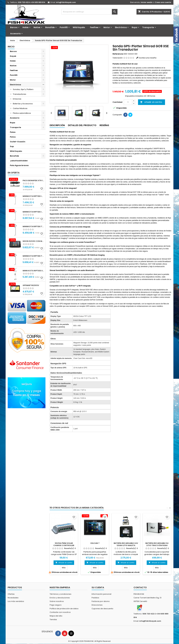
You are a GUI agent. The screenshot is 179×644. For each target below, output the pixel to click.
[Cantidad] (128, 102)
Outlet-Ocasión (18, 142)
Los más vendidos (16, 601)
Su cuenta (98, 587)
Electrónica (121, 27)
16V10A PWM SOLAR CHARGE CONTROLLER (64, 544)
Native (37, 27)
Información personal (101, 594)
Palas (13, 132)
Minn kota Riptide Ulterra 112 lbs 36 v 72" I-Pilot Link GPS (33, 271)
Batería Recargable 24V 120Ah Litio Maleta (126, 544)
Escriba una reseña (148, 58)
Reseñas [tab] (104, 125)
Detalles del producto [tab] (82, 125)
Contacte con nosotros (60, 612)
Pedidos (95, 598)
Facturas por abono (101, 601)
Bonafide (50, 27)
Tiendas (53, 619)
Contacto (140, 587)
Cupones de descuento (102, 609)
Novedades (13, 598)
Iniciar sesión (147, 2)
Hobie (26, 27)
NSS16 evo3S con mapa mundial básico (33, 241)
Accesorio (15, 34)
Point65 (64, 27)
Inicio (11, 47)
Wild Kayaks (79, 27)
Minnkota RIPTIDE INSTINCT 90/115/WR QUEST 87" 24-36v (33, 212)
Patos (13, 137)
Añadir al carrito (151, 102)
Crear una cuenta (163, 2)
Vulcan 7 (95, 543)
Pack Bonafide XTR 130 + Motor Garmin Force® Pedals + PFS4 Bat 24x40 (33, 180)
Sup (12, 146)
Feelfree (94, 27)
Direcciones (97, 605)
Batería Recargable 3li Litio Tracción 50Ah (157, 544)
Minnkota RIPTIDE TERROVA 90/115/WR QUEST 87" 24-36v (33, 256)
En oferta (14, 173)
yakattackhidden (19, 161)
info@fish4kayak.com (66, 2)
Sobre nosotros (57, 601)
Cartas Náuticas (20, 108)
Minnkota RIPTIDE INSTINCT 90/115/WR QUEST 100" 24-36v (33, 196)
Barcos (14, 27)
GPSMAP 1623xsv (31, 285)
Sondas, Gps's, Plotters (23, 89)
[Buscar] (89, 12)
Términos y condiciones (60, 594)
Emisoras (17, 99)
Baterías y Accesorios (23, 104)
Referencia (118, 54)
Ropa (134, 27)
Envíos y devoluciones (60, 598)
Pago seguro (56, 605)
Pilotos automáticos (22, 113)
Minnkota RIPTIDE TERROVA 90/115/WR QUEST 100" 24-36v (33, 226)
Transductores (20, 94)
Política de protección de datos (64, 609)
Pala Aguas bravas (19, 165)
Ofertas (11, 594)
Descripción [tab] (57, 125)
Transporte (148, 27)
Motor (107, 27)
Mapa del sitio (56, 616)
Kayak (13, 56)
